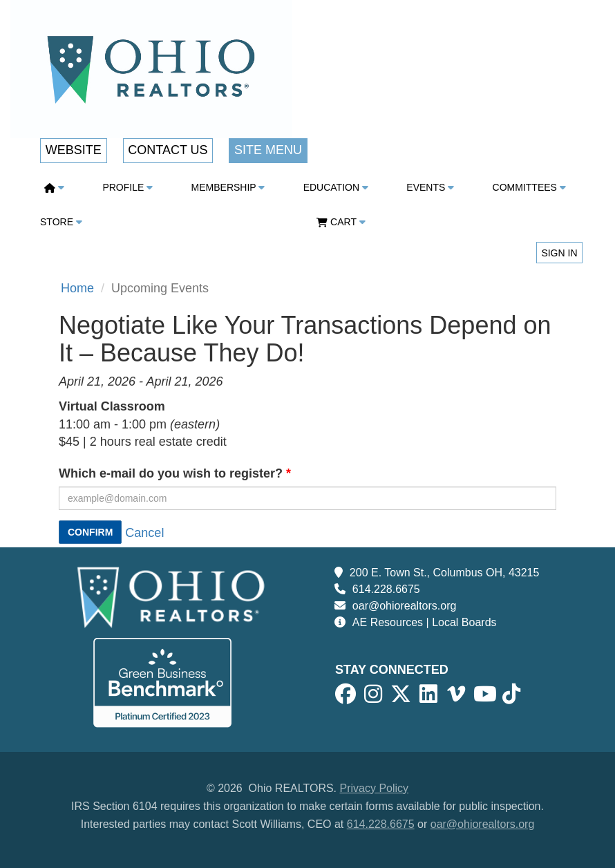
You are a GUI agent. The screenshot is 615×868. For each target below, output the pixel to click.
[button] (58, 187)
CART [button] (341, 222)
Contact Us (168, 150)
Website (74, 150)
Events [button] (430, 187)
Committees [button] (529, 187)
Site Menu (268, 150)
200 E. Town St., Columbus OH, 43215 (445, 573)
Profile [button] (127, 187)
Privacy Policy (375, 788)
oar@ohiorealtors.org (405, 606)
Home (77, 288)
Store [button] (61, 222)
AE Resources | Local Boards (425, 622)
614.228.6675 (386, 589)
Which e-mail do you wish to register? (171, 473)
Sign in (559, 253)
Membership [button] (228, 187)
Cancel (144, 533)
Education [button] (336, 187)
